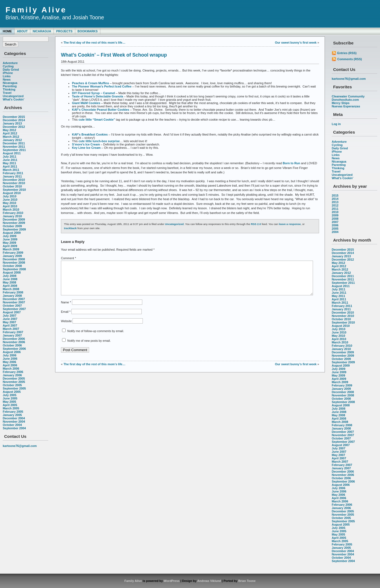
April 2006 (10, 365)
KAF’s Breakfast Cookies (90, 134)
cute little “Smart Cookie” (97, 120)
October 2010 (12, 186)
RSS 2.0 (256, 224)
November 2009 (14, 223)
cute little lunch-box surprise (99, 141)
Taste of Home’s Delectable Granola (97, 96)
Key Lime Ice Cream (86, 148)
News (7, 80)
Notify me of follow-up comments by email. (96, 338)
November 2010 (14, 183)
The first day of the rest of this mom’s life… (94, 43)
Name (66, 309)
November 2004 (14, 422)
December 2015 (14, 117)
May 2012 (10, 130)
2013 (335, 202)
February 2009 (13, 253)
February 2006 (13, 372)
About (22, 31)
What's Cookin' (14, 99)
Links (7, 76)
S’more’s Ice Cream (86, 144)
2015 (335, 195)
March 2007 (11, 329)
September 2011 (14, 150)
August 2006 (12, 352)
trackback (70, 228)
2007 (335, 222)
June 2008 (10, 279)
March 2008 (11, 289)
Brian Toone (247, 581)
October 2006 (12, 345)
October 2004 (12, 425)
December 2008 (14, 259)
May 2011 (10, 163)
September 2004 (14, 428)
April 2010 (10, 206)
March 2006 (11, 369)
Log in (336, 124)
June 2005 (10, 398)
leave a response (290, 224)
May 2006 (10, 362)
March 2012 (11, 137)
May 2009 (10, 243)
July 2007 (10, 316)
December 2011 (14, 143)
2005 (335, 229)
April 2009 (10, 246)
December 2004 (14, 418)
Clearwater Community (348, 96)
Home (7, 31)
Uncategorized (13, 96)
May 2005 (10, 402)
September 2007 (14, 309)
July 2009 (10, 236)
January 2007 (12, 335)
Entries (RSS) (347, 53)
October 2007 (12, 306)
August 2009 (12, 233)
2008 (335, 219)
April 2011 (10, 166)
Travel (7, 93)
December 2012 (14, 127)
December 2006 (14, 339)
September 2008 (14, 269)
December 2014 (14, 120)
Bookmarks (88, 31)
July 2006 (10, 355)
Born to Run (291, 163)
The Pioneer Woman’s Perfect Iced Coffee (102, 86)
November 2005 (14, 382)
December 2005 (14, 378)
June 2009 (10, 239)
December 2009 (14, 219)
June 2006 (10, 359)
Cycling (8, 66)
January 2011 (12, 176)
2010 (335, 212)
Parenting (10, 86)
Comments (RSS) (350, 59)
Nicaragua (42, 31)
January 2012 (12, 140)
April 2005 (10, 405)
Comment (69, 258)
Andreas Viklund (209, 581)
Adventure (10, 63)
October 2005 (12, 385)
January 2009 (12, 256)
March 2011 (11, 170)
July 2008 (10, 276)
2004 (335, 232)
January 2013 (12, 123)
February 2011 (13, 173)
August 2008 (12, 272)
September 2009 (14, 229)
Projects (64, 31)
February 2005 (13, 412)
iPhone (8, 73)
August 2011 (12, 153)
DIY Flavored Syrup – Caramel (93, 93)
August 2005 (12, 392)
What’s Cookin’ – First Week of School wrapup (114, 55)
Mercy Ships (341, 103)
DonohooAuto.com (345, 100)
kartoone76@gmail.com (20, 446)
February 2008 (13, 292)
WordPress (172, 581)
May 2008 (10, 282)
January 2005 (12, 415)
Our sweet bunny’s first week (296, 43)
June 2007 (10, 319)
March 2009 (11, 249)
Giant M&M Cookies (86, 103)
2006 (335, 225)
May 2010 (10, 203)
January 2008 (12, 296)
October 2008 (12, 266)
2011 (335, 209)
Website (66, 328)
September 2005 (14, 388)
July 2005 (10, 395)
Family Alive (36, 10)
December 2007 (14, 299)
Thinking (9, 89)
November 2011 (14, 147)
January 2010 (12, 216)
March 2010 (11, 210)
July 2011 (10, 157)
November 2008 (14, 263)
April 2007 (10, 325)
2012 (335, 205)
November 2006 (14, 342)
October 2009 (12, 226)
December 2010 (14, 180)
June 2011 (10, 160)
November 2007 (14, 302)
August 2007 (12, 312)
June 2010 (10, 200)
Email (66, 318)
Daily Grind (11, 70)
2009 (335, 215)
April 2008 (10, 286)
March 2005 (11, 408)
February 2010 (13, 213)
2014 (335, 199)
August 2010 (12, 193)
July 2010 (10, 196)
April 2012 (10, 133)
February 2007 (13, 332)
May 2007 (10, 322)
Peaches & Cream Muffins (90, 83)
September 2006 (14, 349)
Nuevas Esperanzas (346, 106)
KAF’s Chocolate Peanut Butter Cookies (101, 110)
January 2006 (12, 375)
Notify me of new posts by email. (89, 347)
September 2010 (14, 190)
